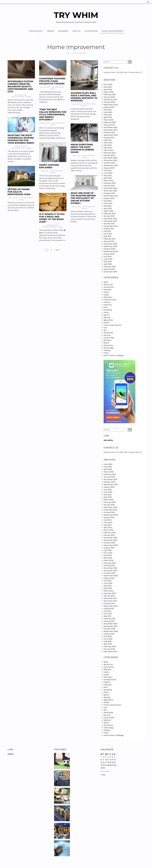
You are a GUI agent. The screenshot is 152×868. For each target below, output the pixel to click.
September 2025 (111, 105)
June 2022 (108, 203)
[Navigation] (148, 2)
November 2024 (111, 130)
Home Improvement (113, 31)
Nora (29, 97)
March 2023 (109, 181)
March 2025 (109, 120)
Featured (108, 305)
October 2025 (109, 102)
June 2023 (108, 173)
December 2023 (110, 158)
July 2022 (108, 201)
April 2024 (108, 148)
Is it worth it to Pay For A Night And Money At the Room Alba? (52, 218)
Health (76, 31)
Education (108, 297)
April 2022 (108, 208)
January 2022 (109, 216)
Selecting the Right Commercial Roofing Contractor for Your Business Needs (21, 139)
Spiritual (107, 340)
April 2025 (108, 117)
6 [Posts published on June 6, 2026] (112, 757)
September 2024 (111, 135)
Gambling (108, 310)
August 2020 (109, 254)
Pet (105, 330)
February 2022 (110, 213)
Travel (50, 31)
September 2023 (111, 165)
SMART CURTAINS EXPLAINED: (49, 166)
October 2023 (109, 163)
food (106, 307)
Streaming (108, 345)
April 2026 (108, 89)
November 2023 (110, 160)
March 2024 (109, 150)
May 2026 (108, 87)
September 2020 (111, 251)
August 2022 (109, 198)
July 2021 (107, 231)
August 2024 (109, 138)
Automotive (91, 31)
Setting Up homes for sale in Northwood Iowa (19, 192)
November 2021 (110, 221)
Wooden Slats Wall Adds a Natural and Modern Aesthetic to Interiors (84, 97)
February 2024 (110, 153)
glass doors (108, 320)
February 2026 (110, 95)
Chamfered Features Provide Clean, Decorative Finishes (52, 81)
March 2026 (109, 92)
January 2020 (109, 269)
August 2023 (109, 168)
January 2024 (109, 155)
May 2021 (107, 236)
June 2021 (108, 234)
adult (106, 282)
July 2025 (108, 110)
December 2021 (110, 219)
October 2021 (109, 224)
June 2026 (108, 84)
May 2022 (108, 206)
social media (109, 338)
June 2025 (108, 112)
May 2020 (108, 262)
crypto (106, 295)
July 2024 (108, 140)
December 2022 (110, 188)
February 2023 (110, 183)
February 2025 (110, 122)
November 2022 (110, 191)
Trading (107, 350)
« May (103, 775)
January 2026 (109, 97)
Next (58, 250)
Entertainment (110, 300)
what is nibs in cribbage (114, 355)
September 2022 (111, 196)
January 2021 (109, 241)
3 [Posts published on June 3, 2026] (106, 757)
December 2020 (111, 244)
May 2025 (108, 115)
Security (107, 335)
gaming (107, 317)
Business (63, 31)
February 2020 (110, 267)
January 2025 (109, 125)
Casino (106, 292)
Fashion (107, 302)
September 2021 (111, 226)
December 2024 (111, 127)
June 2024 (108, 143)
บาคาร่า (11, 754)
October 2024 (109, 133)
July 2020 (108, 257)
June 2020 (108, 259)
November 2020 (111, 246)
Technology (36, 31)
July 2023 (108, 170)
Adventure (108, 285)
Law (105, 328)
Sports (106, 343)
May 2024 (108, 145)
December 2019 (110, 272)
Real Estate (108, 333)
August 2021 (109, 229)
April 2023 (108, 178)
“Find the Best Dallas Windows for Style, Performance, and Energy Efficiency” (53, 115)
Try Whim (76, 15)
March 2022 (109, 211)
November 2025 (110, 100)
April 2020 (108, 264)
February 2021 (110, 239)
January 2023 (109, 186)
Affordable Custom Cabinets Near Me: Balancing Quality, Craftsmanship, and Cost (20, 86)
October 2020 (109, 249)
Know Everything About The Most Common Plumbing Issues (82, 148)
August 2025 (109, 107)
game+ (107, 315)
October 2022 (109, 193)
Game (106, 312)
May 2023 (108, 176)
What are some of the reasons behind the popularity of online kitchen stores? (83, 198)
